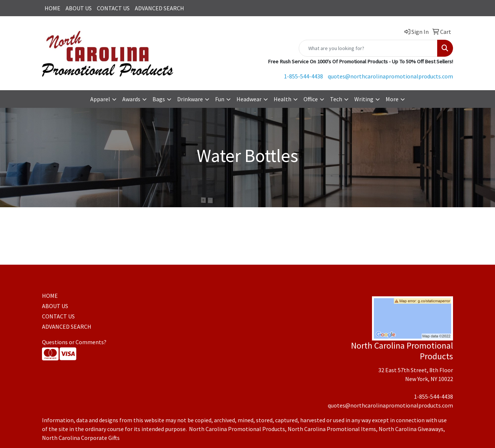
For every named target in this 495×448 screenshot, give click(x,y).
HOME (52, 8)
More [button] (392, 99)
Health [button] (282, 99)
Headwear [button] (249, 99)
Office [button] (311, 99)
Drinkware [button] (190, 99)
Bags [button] (159, 99)
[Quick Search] (368, 48)
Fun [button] (220, 99)
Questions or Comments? (74, 342)
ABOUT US (79, 8)
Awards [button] (131, 99)
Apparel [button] (100, 99)
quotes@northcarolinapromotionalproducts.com (390, 76)
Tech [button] (336, 99)
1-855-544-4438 (303, 76)
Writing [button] (364, 99)
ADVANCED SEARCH (159, 8)
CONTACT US (113, 8)
